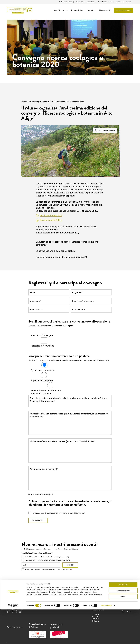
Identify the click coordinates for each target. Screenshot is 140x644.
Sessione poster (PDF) (51, 220)
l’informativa (49, 513)
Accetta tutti (123, 619)
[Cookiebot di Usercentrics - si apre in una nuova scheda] (13, 640)
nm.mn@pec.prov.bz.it (15, 610)
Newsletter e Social (105, 2)
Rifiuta (123, 631)
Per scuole (91, 10)
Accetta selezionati (123, 625)
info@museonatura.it (15, 608)
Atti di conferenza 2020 (51, 215)
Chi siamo (79, 2)
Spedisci (70, 565)
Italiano (128, 2)
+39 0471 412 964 (15, 612)
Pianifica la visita (123, 10)
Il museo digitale (77, 10)
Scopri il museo (61, 10)
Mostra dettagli (106, 640)
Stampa (119, 2)
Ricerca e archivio (106, 10)
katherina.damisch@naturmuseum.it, (61, 233)
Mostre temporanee (99, 599)
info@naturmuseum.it (76, 601)
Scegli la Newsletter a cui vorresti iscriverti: (37, 553)
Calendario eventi (66, 2)
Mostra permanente (99, 597)
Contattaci (91, 2)
